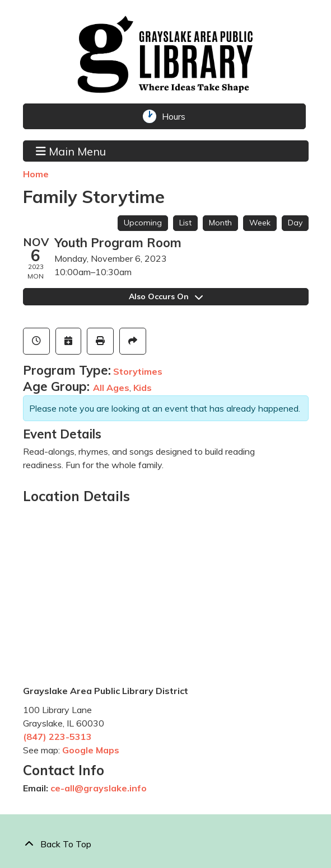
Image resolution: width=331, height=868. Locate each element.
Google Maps (91, 750)
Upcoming (143, 223)
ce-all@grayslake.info (99, 788)
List (185, 223)
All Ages (111, 388)
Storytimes (138, 371)
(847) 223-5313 (57, 737)
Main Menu (71, 150)
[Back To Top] (166, 844)
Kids (143, 388)
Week (260, 223)
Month (220, 223)
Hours (178, 116)
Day (295, 223)
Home (36, 174)
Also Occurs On (166, 296)
